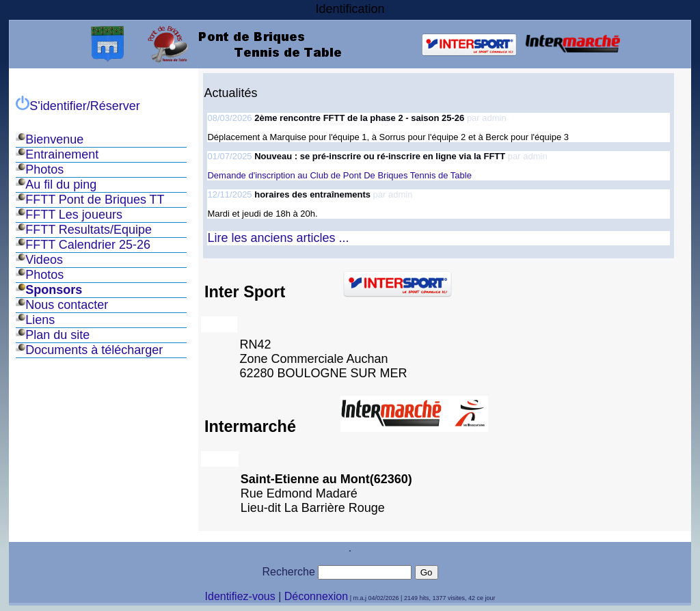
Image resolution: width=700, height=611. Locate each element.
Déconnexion (316, 596)
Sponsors (54, 290)
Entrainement (62, 154)
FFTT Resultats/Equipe (89, 230)
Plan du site (57, 335)
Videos (44, 260)
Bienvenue (54, 139)
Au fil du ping (61, 185)
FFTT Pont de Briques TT (95, 200)
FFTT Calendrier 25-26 (88, 245)
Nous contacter (67, 305)
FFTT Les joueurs (74, 215)
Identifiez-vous (240, 596)
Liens (40, 320)
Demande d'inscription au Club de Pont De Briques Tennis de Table (339, 175)
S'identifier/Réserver (78, 106)
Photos (44, 169)
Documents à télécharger (94, 350)
